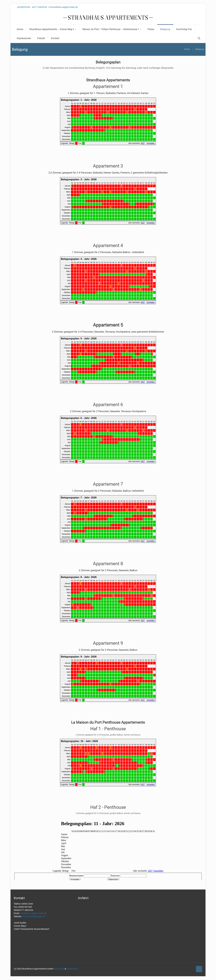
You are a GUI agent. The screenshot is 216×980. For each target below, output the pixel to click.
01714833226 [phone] (40, 7)
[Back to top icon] (199, 969)
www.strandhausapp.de (33, 916)
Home (187, 49)
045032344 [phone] (25, 7)
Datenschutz (72, 969)
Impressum (59, 969)
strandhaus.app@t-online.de (33, 913)
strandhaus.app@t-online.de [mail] (64, 7)
